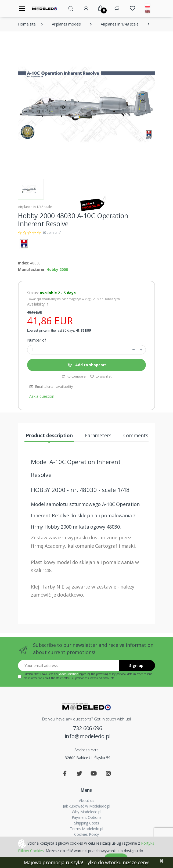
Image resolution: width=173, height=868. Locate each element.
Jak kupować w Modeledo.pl (86, 806)
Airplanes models (66, 24)
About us (87, 800)
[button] (71, 8)
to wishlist (101, 376)
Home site (27, 24)
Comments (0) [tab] (139, 435)
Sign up (136, 666)
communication (69, 674)
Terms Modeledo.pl (86, 829)
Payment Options (87, 817)
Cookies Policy (86, 834)
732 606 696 (87, 728)
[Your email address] (69, 666)
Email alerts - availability (51, 386)
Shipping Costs (87, 823)
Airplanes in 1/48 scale (120, 24)
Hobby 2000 (57, 269)
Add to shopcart (87, 365)
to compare (73, 376)
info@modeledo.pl (88, 736)
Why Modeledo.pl (86, 812)
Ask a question (42, 396)
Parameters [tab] (98, 435)
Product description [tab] (49, 435)
